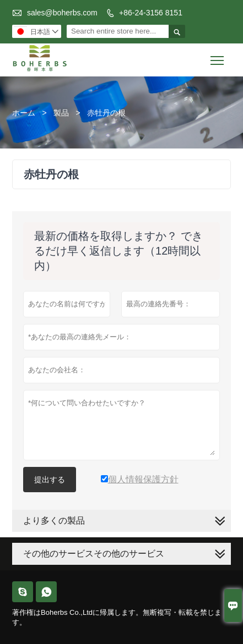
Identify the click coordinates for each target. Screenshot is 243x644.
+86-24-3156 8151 (151, 13)
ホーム (24, 113)
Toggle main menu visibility (218, 56)
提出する (50, 480)
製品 (61, 113)
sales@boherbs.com (62, 13)
